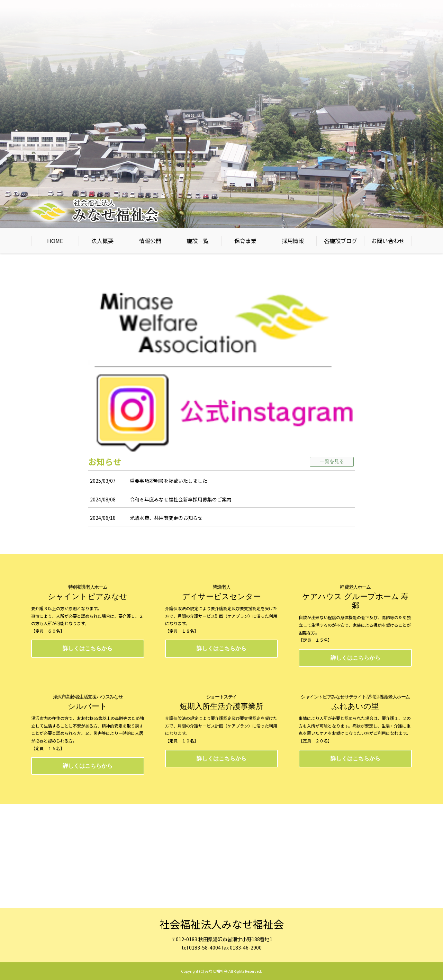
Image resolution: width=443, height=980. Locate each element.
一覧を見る (332, 461)
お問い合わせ (388, 241)
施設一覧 (198, 241)
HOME (55, 241)
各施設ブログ (341, 241)
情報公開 (150, 241)
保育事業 (245, 241)
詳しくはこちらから (88, 648)
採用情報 (293, 241)
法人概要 (102, 241)
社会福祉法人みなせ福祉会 (221, 924)
